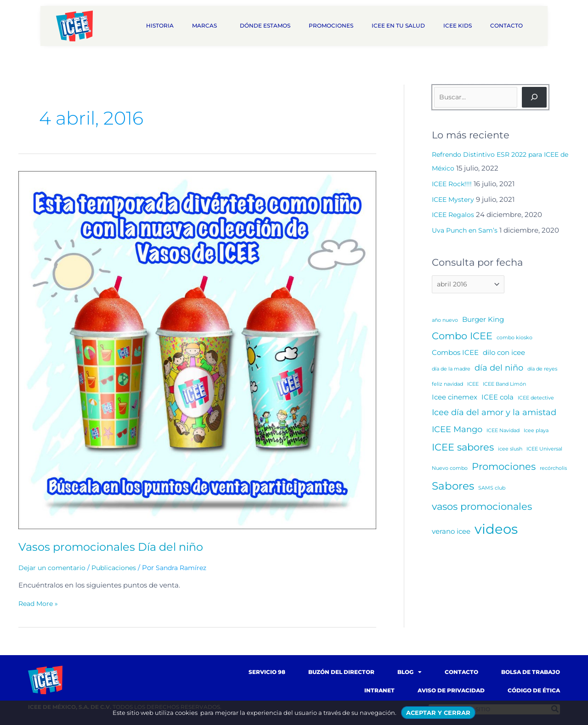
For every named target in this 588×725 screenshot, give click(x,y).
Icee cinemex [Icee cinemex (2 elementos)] (455, 398)
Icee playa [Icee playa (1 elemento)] (536, 432)
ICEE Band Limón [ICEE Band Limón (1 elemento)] (504, 385)
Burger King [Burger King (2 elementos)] (483, 321)
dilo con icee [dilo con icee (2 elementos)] (504, 354)
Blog (410, 672)
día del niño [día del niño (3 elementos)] (499, 369)
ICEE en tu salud (398, 26)
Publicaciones (119, 568)
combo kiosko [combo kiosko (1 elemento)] (514, 340)
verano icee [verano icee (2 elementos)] (451, 533)
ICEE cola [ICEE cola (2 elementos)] (498, 398)
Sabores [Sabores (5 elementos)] (453, 487)
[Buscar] (534, 97)
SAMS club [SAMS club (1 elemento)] (492, 489)
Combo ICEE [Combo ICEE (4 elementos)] (462, 338)
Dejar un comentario (54, 568)
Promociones (331, 26)
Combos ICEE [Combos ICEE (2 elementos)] (455, 354)
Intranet (379, 690)
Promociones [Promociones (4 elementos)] (504, 468)
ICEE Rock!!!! (453, 184)
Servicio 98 (267, 672)
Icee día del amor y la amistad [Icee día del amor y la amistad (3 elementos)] (494, 414)
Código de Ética (534, 690)
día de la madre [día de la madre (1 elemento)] (451, 371)
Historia (160, 26)
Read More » (40, 604)
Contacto (509, 26)
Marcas (207, 26)
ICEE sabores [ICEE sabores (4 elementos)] (463, 448)
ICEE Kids (458, 26)
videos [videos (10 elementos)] (496, 530)
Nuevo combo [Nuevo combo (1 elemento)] (450, 470)
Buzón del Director (341, 672)
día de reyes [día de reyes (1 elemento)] (542, 371)
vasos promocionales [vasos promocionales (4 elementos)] (482, 508)
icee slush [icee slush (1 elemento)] (510, 450)
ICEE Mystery (454, 199)
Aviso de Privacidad (451, 690)
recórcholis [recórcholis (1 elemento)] (553, 470)
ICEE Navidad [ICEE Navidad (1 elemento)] (503, 432)
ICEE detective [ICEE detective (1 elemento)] (536, 399)
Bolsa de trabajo (531, 672)
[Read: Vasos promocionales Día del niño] (197, 350)
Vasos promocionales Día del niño (119, 547)
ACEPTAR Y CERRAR (438, 713)
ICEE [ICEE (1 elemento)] (473, 385)
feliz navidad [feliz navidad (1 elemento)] (447, 385)
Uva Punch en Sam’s (467, 230)
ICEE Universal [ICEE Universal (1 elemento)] (544, 450)
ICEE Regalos (455, 214)
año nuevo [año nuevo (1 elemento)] (445, 322)
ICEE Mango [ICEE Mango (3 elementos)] (457, 431)
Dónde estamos (265, 26)
